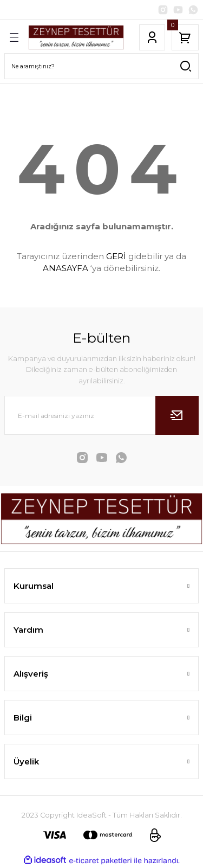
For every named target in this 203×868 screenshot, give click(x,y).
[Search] (101, 66)
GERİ (116, 256)
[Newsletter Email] (101, 415)
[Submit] (177, 415)
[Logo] (76, 37)
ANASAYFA (66, 268)
